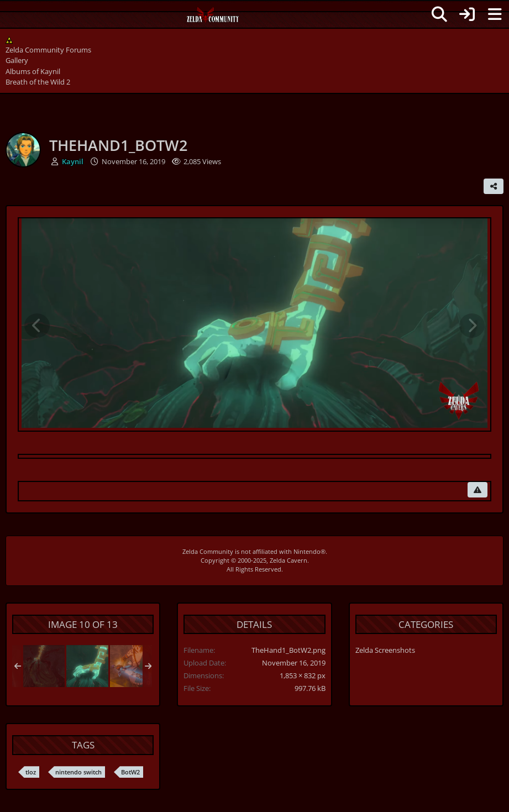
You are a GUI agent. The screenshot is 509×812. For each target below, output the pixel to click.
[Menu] (495, 14)
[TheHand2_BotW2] (44, 666)
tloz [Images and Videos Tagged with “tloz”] (31, 772)
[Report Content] (477, 490)
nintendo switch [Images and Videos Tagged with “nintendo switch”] (78, 772)
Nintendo (307, 551)
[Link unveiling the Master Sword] (131, 666)
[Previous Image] (37, 326)
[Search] (439, 14)
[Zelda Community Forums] (213, 18)
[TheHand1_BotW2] (87, 666)
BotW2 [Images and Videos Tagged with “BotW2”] (130, 772)
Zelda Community (208, 551)
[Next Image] (472, 326)
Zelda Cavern (288, 560)
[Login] (467, 14)
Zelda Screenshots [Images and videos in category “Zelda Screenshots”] (385, 650)
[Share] (494, 186)
